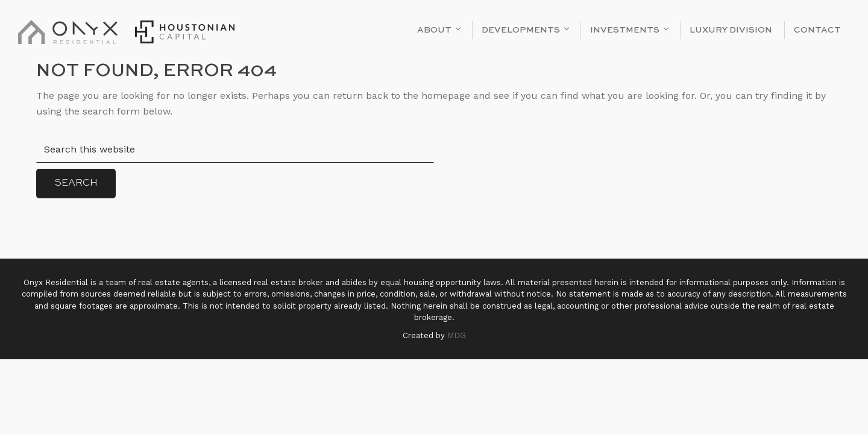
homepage (446, 96)
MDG (457, 335)
